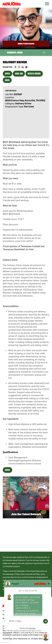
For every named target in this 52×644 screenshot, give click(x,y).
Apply (7, 74)
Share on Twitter (19, 67)
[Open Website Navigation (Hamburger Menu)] (46, 7)
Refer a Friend (34, 74)
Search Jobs (15, 52)
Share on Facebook (15, 67)
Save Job (19, 74)
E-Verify (22, 633)
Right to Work (34, 633)
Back (7, 80)
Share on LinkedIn (23, 67)
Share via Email (26, 67)
